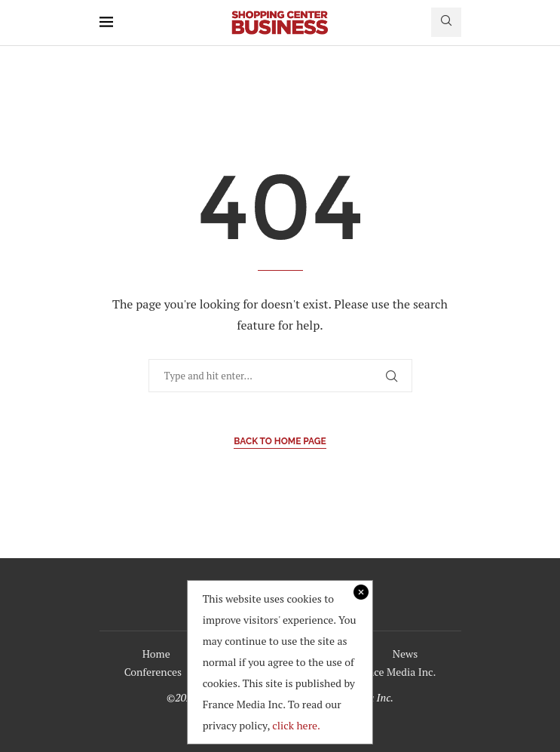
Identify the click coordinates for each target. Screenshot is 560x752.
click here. (296, 725)
